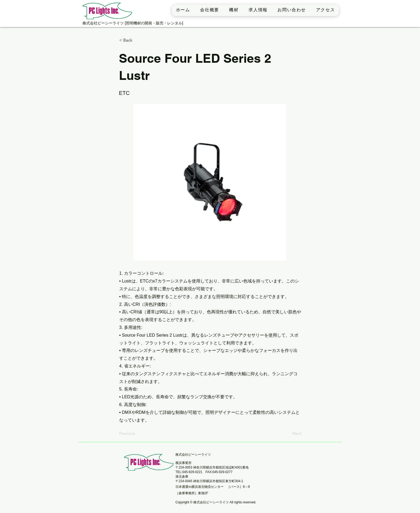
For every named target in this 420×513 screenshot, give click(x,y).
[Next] (288, 434)
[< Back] (137, 40)
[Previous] (137, 434)
